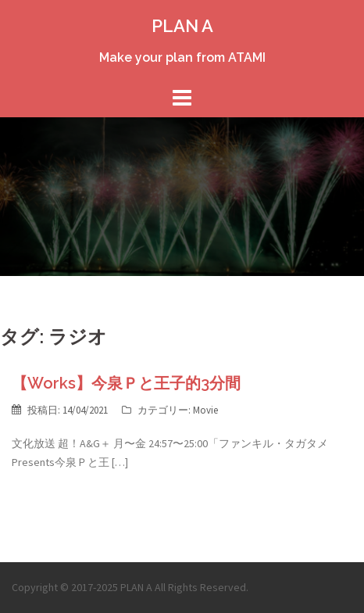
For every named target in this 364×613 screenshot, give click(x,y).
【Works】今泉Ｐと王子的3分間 (126, 383)
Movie (205, 410)
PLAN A (182, 26)
